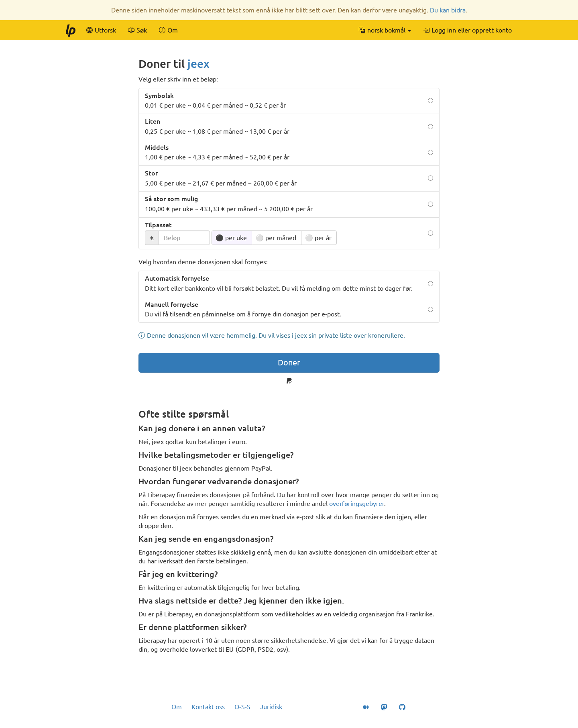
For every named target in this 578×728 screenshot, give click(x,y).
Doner (289, 362)
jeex (198, 64)
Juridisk (271, 707)
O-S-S (242, 707)
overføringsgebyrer (357, 504)
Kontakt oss (208, 707)
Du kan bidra (448, 10)
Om (177, 707)
